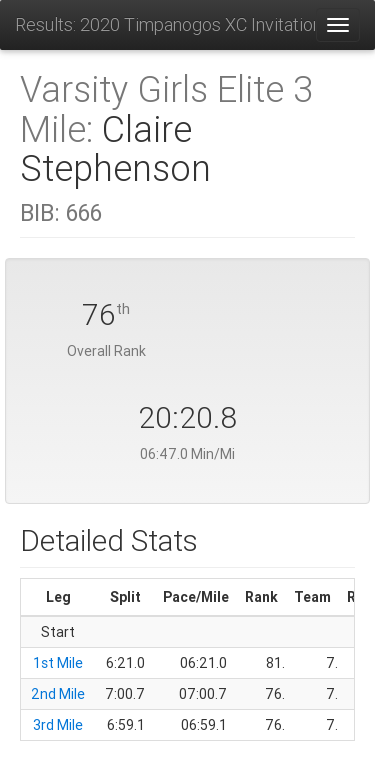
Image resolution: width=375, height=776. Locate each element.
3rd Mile (58, 725)
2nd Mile (58, 694)
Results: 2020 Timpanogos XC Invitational (165, 24)
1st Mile (58, 663)
